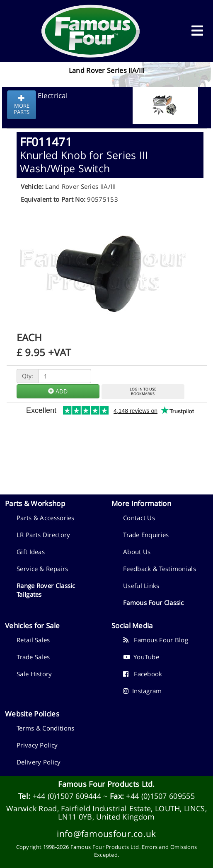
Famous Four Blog (156, 640)
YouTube (141, 657)
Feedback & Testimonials (160, 569)
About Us (137, 552)
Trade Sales (33, 657)
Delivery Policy (39, 762)
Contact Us (139, 518)
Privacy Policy (37, 745)
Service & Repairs (42, 569)
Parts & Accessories (46, 518)
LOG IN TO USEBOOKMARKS (143, 391)
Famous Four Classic (154, 603)
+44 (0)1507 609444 (67, 796)
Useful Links (141, 586)
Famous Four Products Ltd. (106, 784)
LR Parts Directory (43, 535)
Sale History (34, 674)
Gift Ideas (31, 552)
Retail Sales (33, 640)
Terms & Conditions (45, 728)
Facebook (143, 674)
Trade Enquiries (146, 535)
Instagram (143, 691)
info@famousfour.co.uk (106, 833)
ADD (58, 391)
